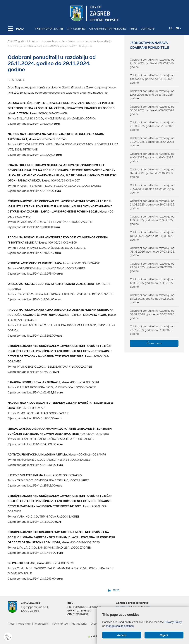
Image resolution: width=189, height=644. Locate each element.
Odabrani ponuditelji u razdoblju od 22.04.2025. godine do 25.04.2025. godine (152, 142)
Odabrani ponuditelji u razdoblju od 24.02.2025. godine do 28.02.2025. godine (152, 267)
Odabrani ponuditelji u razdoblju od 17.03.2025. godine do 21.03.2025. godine (152, 220)
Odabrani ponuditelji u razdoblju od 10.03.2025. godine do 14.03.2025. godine (152, 236)
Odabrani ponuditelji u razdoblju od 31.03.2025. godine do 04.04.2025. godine (152, 189)
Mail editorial (79, 624)
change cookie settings (120, 626)
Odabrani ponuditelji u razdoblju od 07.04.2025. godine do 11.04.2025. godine (152, 173)
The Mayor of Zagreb (49, 29)
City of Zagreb (16, 41)
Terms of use (60, 624)
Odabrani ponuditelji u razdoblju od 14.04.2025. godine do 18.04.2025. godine (152, 157)
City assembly (76, 29)
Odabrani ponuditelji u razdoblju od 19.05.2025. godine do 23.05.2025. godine (152, 79)
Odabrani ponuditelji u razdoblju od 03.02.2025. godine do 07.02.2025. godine (152, 314)
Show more (154, 343)
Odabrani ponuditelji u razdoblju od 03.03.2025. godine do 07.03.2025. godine (152, 252)
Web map (24, 624)
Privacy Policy (173, 622)
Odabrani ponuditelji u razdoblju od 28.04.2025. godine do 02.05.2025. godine (152, 126)
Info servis (33, 41)
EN (178, 28)
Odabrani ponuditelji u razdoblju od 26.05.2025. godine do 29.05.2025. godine (152, 63)
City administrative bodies (108, 29)
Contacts (148, 29)
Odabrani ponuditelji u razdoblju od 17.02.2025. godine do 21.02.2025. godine (152, 283)
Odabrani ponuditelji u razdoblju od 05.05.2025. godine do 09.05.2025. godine (152, 110)
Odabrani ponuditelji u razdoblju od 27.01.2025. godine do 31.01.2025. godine (152, 330)
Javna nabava (50, 41)
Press (133, 29)
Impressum (41, 624)
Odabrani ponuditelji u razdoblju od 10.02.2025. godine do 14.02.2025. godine (152, 299)
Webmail (96, 624)
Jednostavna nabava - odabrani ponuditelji (86, 41)
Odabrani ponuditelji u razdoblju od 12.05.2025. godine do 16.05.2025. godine (152, 95)
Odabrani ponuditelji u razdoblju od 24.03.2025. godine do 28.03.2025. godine (152, 205)
